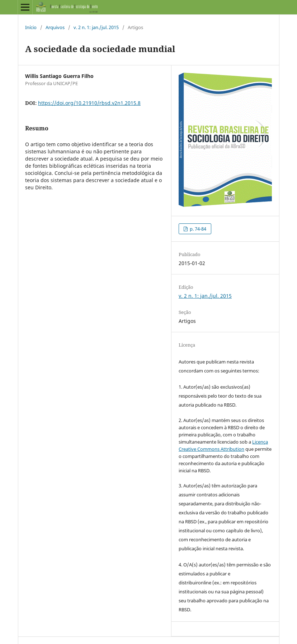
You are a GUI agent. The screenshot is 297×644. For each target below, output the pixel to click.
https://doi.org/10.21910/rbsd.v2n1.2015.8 (89, 103)
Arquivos (55, 27)
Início (31, 27)
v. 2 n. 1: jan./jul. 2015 (96, 27)
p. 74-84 (197, 229)
